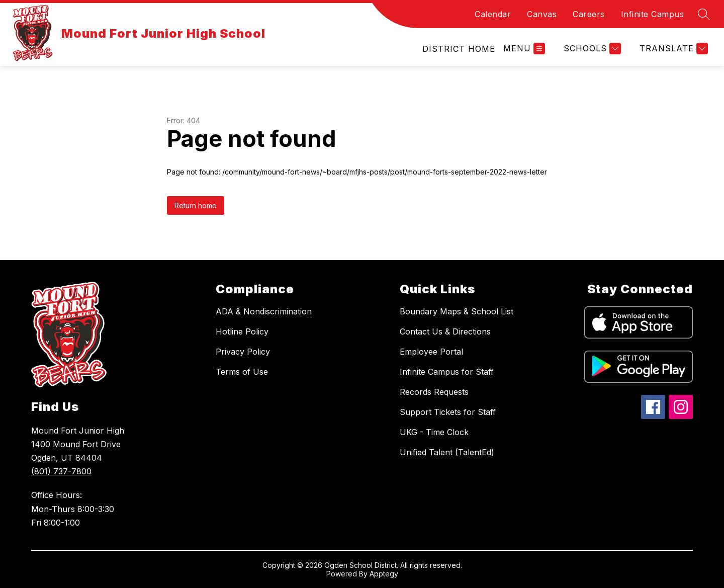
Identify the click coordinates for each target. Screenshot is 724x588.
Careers (589, 14)
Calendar (493, 14)
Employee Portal (431, 352)
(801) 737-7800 (61, 471)
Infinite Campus (653, 14)
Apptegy (384, 574)
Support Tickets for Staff (448, 412)
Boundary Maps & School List (457, 311)
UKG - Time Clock (434, 432)
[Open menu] (524, 49)
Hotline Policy (242, 331)
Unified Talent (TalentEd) (447, 452)
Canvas (542, 14)
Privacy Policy (243, 352)
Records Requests (434, 392)
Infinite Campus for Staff (447, 372)
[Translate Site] (672, 49)
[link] (459, 49)
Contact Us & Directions (445, 331)
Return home (196, 205)
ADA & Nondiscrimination (264, 311)
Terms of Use (242, 372)
